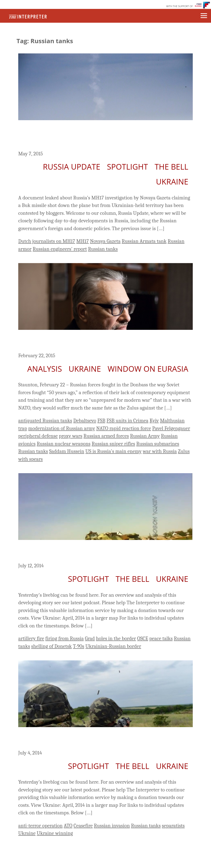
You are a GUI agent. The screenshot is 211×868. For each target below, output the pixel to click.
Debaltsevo (85, 421)
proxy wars (71, 436)
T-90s (79, 646)
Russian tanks (103, 249)
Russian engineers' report (60, 249)
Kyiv (154, 421)
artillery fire (31, 638)
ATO (68, 826)
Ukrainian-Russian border (113, 646)
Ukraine (172, 182)
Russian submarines (158, 444)
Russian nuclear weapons (64, 444)
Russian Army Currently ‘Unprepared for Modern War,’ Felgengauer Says (98, 342)
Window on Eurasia (148, 369)
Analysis (45, 369)
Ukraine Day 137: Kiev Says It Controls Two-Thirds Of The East (104, 739)
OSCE (143, 638)
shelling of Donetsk (52, 646)
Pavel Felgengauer (171, 428)
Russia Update (72, 167)
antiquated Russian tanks (45, 421)
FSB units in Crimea (128, 421)
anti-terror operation (40, 826)
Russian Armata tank (144, 241)
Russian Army (145, 436)
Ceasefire (83, 826)
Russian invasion (112, 826)
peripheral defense (38, 436)
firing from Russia (65, 638)
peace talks (161, 638)
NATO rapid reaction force (124, 428)
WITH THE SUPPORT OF (180, 6)
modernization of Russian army (62, 428)
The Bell (171, 167)
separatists (173, 826)
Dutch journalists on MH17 (47, 241)
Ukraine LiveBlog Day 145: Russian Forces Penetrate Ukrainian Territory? (100, 552)
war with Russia (160, 451)
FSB (101, 421)
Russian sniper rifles (113, 444)
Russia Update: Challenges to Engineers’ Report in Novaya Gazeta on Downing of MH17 (97, 136)
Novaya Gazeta (105, 241)
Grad (90, 638)
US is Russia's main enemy (114, 451)
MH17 (83, 241)
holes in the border (116, 638)
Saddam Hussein (67, 451)
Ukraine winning (55, 833)
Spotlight (128, 167)
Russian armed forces (106, 436)
